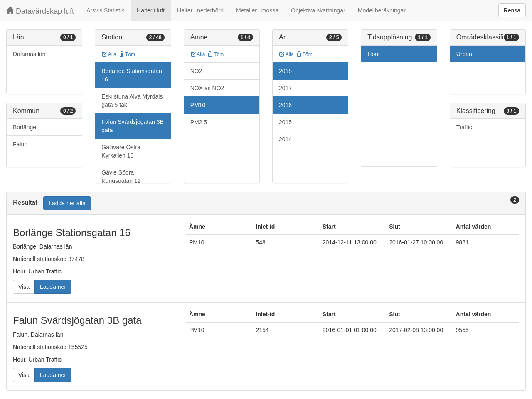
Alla (109, 54)
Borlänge (25, 127)
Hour (374, 54)
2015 (285, 122)
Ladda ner (53, 287)
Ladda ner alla (67, 203)
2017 (285, 88)
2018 (285, 71)
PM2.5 (199, 122)
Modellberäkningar (382, 10)
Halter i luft (151, 10)
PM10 (198, 105)
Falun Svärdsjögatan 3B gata (132, 126)
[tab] (266, 203)
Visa (24, 287)
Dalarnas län (29, 54)
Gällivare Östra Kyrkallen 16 (121, 151)
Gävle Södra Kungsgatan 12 (121, 177)
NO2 (196, 71)
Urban (464, 54)
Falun (20, 144)
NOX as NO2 (207, 88)
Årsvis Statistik (105, 10)
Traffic (464, 127)
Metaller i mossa (257, 10)
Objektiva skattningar (318, 10)
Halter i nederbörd (200, 10)
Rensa (512, 10)
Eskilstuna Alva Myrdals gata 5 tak (132, 101)
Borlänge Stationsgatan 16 (132, 75)
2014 (285, 139)
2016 (285, 105)
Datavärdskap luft (40, 11)
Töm (127, 54)
